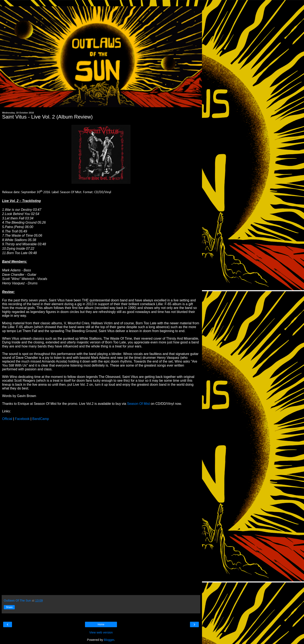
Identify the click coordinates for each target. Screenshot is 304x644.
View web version (101, 632)
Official (7, 419)
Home (101, 624)
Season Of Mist (138, 404)
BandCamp (40, 419)
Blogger (109, 640)
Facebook (22, 419)
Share (9, 607)
